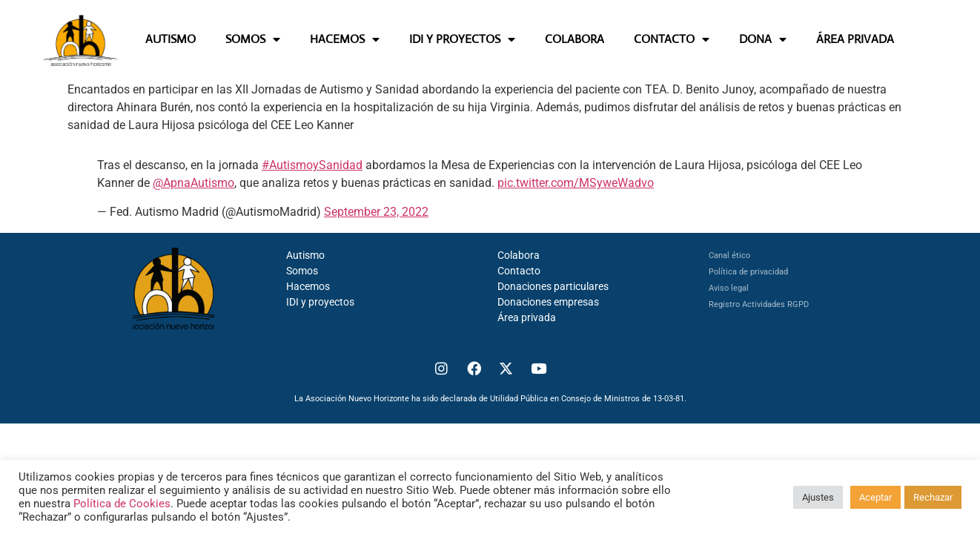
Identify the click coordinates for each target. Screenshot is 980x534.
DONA (763, 39)
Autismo (305, 255)
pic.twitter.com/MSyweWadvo (576, 183)
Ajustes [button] (818, 497)
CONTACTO (672, 39)
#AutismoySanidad (312, 165)
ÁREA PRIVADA (855, 39)
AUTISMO (170, 39)
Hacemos (308, 286)
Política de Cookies (122, 504)
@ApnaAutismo (193, 183)
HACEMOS (345, 39)
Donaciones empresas (548, 302)
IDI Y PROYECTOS (462, 39)
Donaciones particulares (553, 286)
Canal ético (729, 256)
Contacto (519, 271)
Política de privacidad (748, 272)
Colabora (519, 255)
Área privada (527, 317)
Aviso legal (729, 288)
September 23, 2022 (376, 212)
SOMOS (253, 39)
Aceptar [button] (875, 497)
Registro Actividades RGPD (759, 304)
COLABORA (575, 39)
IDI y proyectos (320, 302)
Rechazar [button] (933, 497)
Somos (302, 271)
